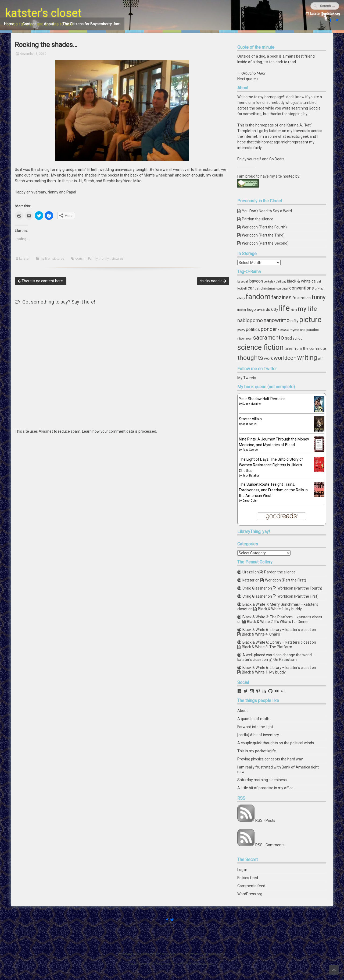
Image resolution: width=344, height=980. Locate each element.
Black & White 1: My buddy (280, 609)
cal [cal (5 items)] (314, 281)
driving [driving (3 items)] (319, 289)
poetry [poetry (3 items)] (241, 330)
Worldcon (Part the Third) (263, 235)
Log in (242, 870)
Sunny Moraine (252, 404)
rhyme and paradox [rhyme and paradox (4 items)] (304, 330)
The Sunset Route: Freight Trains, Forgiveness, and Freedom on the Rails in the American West (273, 490)
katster (24, 259)
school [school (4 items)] (298, 338)
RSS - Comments (270, 845)
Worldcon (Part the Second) (265, 243)
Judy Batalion (251, 476)
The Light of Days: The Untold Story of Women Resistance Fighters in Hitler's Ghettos (271, 465)
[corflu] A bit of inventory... (259, 735)
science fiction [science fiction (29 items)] (260, 347)
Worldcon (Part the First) (286, 580)
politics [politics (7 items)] (253, 329)
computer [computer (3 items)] (282, 289)
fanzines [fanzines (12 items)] (282, 297)
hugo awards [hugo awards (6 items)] (259, 309)
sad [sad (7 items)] (288, 338)
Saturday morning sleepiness (262, 780)
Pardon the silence (258, 219)
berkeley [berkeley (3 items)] (269, 282)
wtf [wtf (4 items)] (320, 359)
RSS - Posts (265, 820)
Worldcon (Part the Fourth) (264, 227)
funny (105, 259)
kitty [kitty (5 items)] (275, 309)
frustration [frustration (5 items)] (302, 298)
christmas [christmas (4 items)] (268, 288)
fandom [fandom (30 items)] (258, 297)
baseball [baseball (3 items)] (243, 282)
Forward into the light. (256, 727)
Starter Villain (250, 419)
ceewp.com (208, 964)
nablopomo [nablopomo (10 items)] (250, 320)
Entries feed (248, 878)
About (49, 24)
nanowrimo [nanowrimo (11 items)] (277, 320)
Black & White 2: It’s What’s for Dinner (278, 622)
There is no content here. (41, 281)
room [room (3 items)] (249, 339)
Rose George (250, 450)
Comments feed (251, 886)
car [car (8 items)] (251, 288)
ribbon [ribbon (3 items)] (241, 339)
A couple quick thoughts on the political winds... (277, 743)
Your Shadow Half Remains (262, 399)
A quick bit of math (253, 719)
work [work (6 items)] (268, 358)
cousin (80, 259)
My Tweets (247, 378)
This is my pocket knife (257, 751)
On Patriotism (285, 660)
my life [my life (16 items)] (307, 309)
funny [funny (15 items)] (318, 297)
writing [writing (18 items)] (307, 358)
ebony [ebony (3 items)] (241, 298)
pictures (58, 259)
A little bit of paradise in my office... (267, 788)
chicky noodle (213, 281)
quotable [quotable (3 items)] (283, 330)
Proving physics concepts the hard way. (270, 759)
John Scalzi (250, 424)
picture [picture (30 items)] (310, 320)
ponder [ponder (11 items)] (269, 329)
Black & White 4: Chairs (261, 634)
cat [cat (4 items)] (257, 288)
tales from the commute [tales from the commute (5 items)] (305, 348)
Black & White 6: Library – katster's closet (277, 630)
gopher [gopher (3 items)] (242, 310)
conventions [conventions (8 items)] (302, 288)
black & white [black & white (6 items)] (299, 281)
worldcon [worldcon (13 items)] (285, 358)
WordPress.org (250, 894)
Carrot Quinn (250, 501)
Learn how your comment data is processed (119, 431)
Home (9, 24)
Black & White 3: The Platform (267, 647)
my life (45, 259)
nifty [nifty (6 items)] (294, 321)
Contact (29, 24)
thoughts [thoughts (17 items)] (250, 358)
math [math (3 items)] (294, 310)
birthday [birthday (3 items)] (281, 282)
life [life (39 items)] (284, 308)
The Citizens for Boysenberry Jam (91, 24)
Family (93, 259)
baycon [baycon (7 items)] (256, 281)
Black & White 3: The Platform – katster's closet (282, 617)
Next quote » (248, 79)
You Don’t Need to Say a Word (267, 211)
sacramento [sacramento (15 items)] (269, 338)
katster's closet (44, 13)
